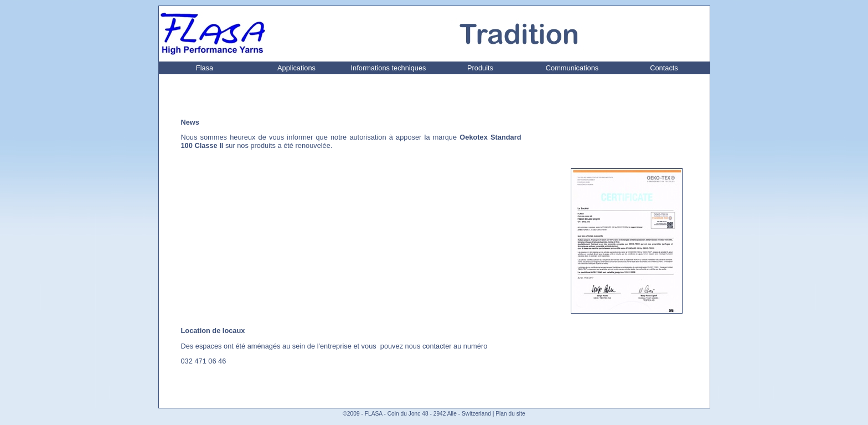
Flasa (205, 68)
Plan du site (510, 414)
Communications (572, 68)
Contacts (664, 68)
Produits (480, 68)
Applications (296, 68)
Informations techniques (389, 68)
